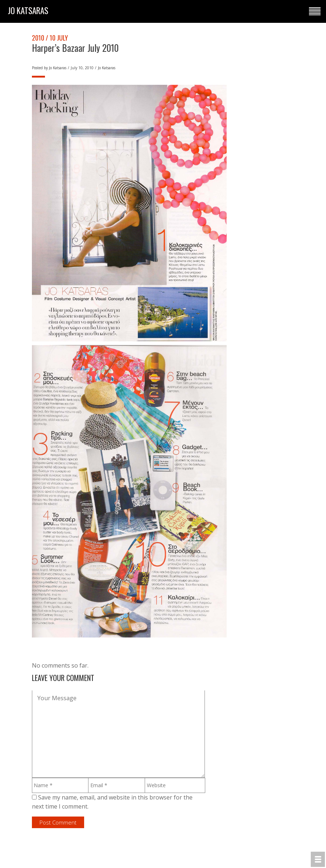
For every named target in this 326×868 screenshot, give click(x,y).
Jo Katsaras (58, 68)
